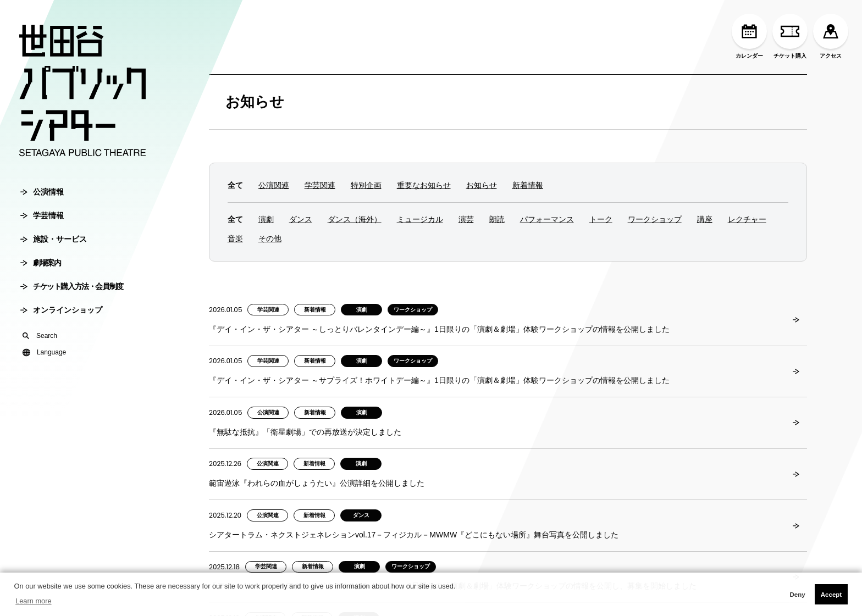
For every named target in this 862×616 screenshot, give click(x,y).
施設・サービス (54, 239)
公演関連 (274, 185)
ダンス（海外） (355, 219)
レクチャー (747, 219)
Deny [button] (797, 595)
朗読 (497, 219)
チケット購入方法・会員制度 (72, 286)
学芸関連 (320, 185)
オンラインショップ (61, 310)
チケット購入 (790, 36)
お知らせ (255, 102)
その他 (270, 238)
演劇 (266, 219)
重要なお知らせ (424, 185)
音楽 (235, 238)
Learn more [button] (33, 601)
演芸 (466, 219)
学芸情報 (42, 215)
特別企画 (366, 185)
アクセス (831, 36)
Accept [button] (831, 595)
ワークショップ (655, 219)
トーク (601, 219)
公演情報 (42, 192)
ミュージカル (420, 219)
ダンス (301, 219)
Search (40, 336)
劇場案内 (40, 263)
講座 (705, 219)
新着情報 (528, 185)
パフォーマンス (547, 219)
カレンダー (749, 36)
